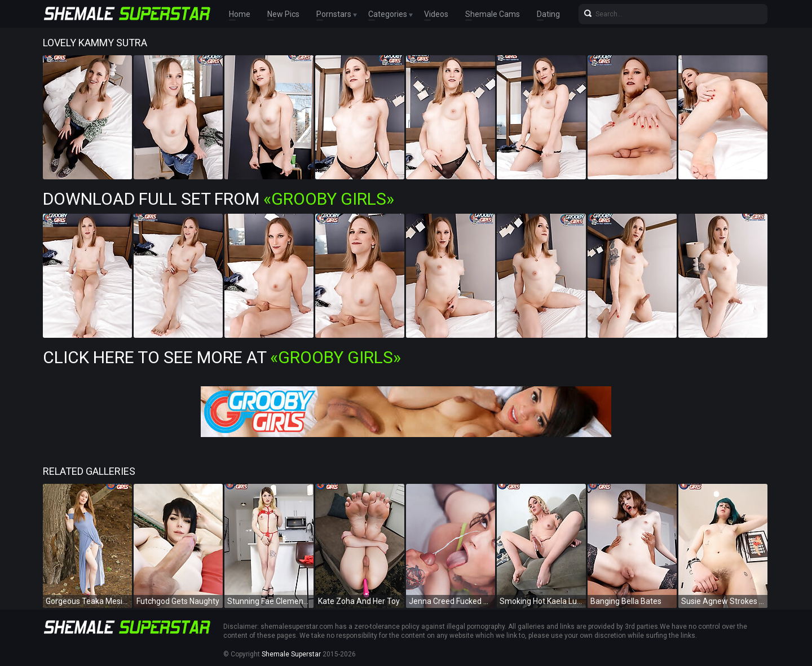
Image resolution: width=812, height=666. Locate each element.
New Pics (283, 14)
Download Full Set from (219, 199)
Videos (436, 14)
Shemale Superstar (291, 654)
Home (240, 14)
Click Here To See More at (222, 357)
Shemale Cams (493, 14)
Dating (548, 14)
